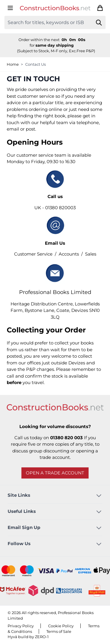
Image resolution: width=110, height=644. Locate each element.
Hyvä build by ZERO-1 (28, 637)
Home (13, 64)
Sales (91, 254)
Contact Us (35, 64)
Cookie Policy (61, 626)
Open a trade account (55, 473)
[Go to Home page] (55, 8)
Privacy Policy (21, 626)
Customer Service (33, 254)
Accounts (69, 254)
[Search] (99, 22)
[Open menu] (10, 8)
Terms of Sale (59, 631)
